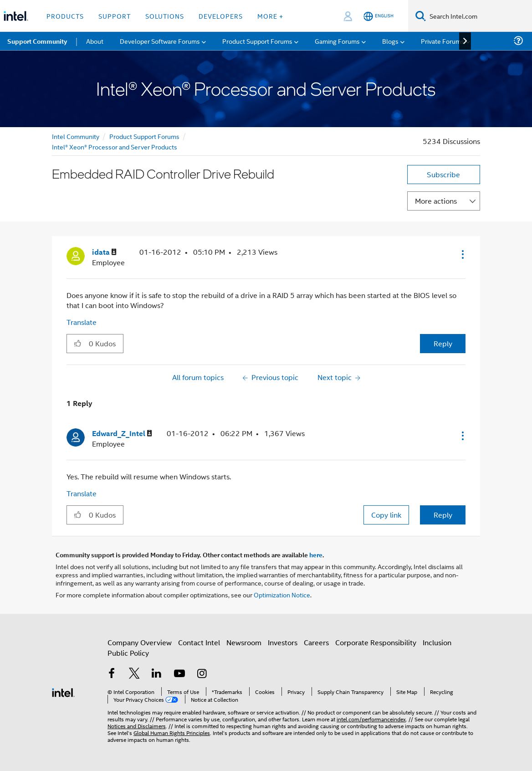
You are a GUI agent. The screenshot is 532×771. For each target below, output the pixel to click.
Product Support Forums (144, 136)
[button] (462, 254)
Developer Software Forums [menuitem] (160, 41)
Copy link (386, 515)
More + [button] (270, 16)
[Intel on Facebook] (112, 674)
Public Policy (128, 653)
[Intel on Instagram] (202, 674)
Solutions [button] (165, 16)
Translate (82, 322)
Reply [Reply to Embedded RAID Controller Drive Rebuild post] (443, 343)
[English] (379, 16)
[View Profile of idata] (104, 252)
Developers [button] (221, 16)
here (316, 555)
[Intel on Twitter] (134, 674)
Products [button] (65, 16)
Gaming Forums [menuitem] (337, 41)
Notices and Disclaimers (137, 726)
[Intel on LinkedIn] (157, 674)
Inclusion (437, 642)
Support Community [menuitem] (37, 41)
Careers (316, 642)
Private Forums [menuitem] (442, 41)
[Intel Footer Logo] (63, 691)
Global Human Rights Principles (172, 732)
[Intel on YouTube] (179, 674)
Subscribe (443, 174)
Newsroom (244, 642)
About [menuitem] (95, 41)
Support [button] (115, 16)
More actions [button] (436, 201)
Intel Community (76, 136)
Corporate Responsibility (376, 642)
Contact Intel (199, 642)
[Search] (421, 16)
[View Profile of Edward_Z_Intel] (122, 434)
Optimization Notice (282, 594)
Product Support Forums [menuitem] (257, 41)
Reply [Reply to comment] (443, 515)
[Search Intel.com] (479, 16)
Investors (283, 642)
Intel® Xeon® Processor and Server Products (115, 146)
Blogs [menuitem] (390, 41)
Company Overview (140, 642)
